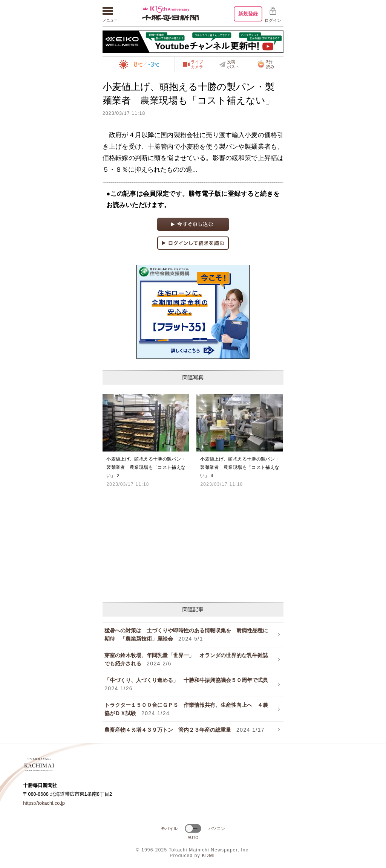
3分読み (266, 64)
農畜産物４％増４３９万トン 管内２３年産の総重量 (185, 730)
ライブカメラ (197, 64)
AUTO (193, 838)
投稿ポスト (233, 64)
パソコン (217, 828)
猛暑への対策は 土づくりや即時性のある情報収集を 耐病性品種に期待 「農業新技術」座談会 (186, 635)
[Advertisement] (193, 544)
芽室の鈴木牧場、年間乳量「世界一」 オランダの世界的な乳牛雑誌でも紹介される (186, 659)
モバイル (169, 828)
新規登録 (248, 14)
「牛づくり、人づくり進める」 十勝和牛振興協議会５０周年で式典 (189, 684)
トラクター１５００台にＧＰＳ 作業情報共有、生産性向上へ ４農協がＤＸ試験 (186, 709)
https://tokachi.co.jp (44, 803)
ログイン (273, 20)
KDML (209, 856)
